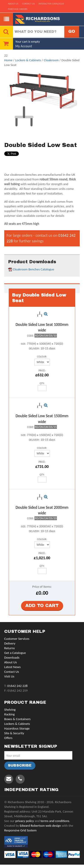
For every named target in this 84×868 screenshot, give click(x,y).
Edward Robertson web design (40, 826)
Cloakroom (51, 60)
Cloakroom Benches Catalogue (33, 269)
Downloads (12, 658)
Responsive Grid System (20, 830)
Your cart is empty (28, 42)
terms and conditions (55, 821)
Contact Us (12, 672)
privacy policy (25, 821)
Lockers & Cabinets (28, 60)
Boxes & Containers (17, 719)
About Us (11, 662)
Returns (10, 648)
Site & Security (14, 733)
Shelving (10, 710)
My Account (24, 46)
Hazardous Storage (17, 728)
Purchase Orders (18, 9)
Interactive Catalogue (51, 4)
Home (8, 60)
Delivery (10, 643)
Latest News (12, 667)
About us (13, 4)
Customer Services (17, 639)
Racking (10, 714)
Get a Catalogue (15, 653)
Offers (8, 738)
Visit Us (9, 676)
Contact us (28, 4)
